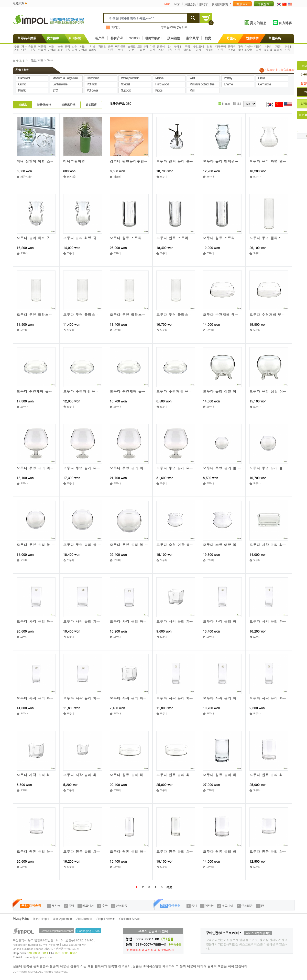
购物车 (204, 4)
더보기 (232, 3)
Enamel (228, 84)
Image (224, 103)
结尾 (169, 887)
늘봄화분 (60, 48)
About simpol (84, 919)
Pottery (228, 78)
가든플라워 (278, 48)
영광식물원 (209, 48)
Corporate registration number (57, 931)
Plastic (22, 90)
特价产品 (117, 38)
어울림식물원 (42, 48)
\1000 (134, 38)
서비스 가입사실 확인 (258, 933)
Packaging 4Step (88, 931)
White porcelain (130, 78)
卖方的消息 (258, 23)
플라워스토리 (232, 48)
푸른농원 (17, 48)
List (237, 103)
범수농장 (74, 48)
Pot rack (92, 84)
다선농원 (152, 48)
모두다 (163, 177)
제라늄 (116, 27)
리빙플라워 (92, 48)
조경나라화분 (143, 48)
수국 (105, 905)
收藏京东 (18, 3)
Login (177, 4)
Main (167, 4)
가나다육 (24, 48)
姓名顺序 (91, 104)
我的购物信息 (220, 4)
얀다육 (169, 48)
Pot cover (92, 90)
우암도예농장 (199, 48)
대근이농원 (258, 48)
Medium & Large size (65, 78)
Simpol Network (106, 919)
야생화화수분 (249, 48)
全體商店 (275, 38)
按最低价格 (44, 104)
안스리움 (122, 905)
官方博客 (285, 23)
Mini (192, 90)
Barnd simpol (41, 919)
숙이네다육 (178, 48)
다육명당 (240, 48)
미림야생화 (52, 48)
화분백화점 (26, 177)
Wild (192, 78)
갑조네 (117, 177)
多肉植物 (75, 38)
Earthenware (60, 84)
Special (125, 84)
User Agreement (63, 919)
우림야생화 (187, 48)
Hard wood (162, 84)
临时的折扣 (153, 38)
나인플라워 (268, 48)
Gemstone (264, 84)
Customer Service (130, 919)
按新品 (22, 104)
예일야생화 (83, 48)
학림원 (102, 46)
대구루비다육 (221, 48)
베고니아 (88, 905)
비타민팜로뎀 (120, 48)
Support (126, 90)
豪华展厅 (192, 38)
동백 (71, 905)
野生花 (231, 38)
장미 (264, 905)
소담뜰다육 (32, 48)
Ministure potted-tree (202, 84)
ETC (55, 90)
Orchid (22, 84)
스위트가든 (131, 48)
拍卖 (208, 38)
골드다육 (111, 48)
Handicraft (93, 78)
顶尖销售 (173, 38)
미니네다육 (287, 48)
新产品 (100, 38)
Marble (159, 78)
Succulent (24, 78)
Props (159, 90)
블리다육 (67, 48)
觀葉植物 (252, 38)
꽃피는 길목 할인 (174, 27)
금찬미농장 (161, 48)
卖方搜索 (52, 38)
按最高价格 (68, 104)
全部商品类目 (26, 38)
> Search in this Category (279, 70)
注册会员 (190, 4)
